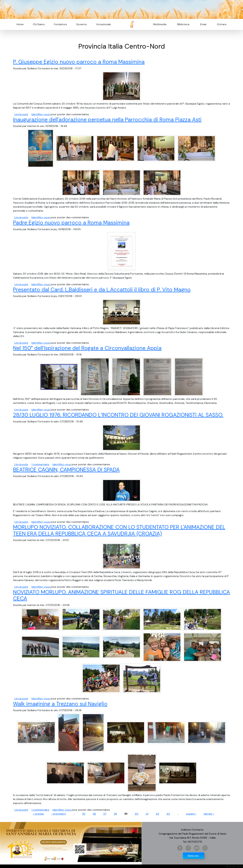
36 (94, 814)
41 (147, 814)
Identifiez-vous (41, 114)
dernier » (209, 814)
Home (20, 24)
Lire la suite (21, 114)
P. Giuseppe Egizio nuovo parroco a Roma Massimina (79, 62)
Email (202, 24)
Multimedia (160, 24)
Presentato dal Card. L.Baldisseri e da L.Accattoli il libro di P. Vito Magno (102, 290)
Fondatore (60, 24)
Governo (82, 24)
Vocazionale (104, 24)
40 (137, 814)
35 (84, 814)
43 (168, 814)
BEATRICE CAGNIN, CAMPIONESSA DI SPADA (66, 470)
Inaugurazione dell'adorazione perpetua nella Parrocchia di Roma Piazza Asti (107, 120)
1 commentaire (40, 464)
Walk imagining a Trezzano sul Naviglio (60, 704)
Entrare (222, 24)
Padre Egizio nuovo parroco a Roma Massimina (71, 223)
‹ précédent (59, 814)
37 (105, 814)
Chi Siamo (39, 24)
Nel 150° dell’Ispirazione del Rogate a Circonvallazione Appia (87, 348)
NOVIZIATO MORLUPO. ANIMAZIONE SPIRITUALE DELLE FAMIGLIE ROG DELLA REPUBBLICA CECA (121, 595)
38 (115, 814)
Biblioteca (183, 24)
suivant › (191, 814)
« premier (39, 814)
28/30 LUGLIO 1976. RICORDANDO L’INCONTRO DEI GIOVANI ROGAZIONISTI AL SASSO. (118, 415)
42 (157, 814)
